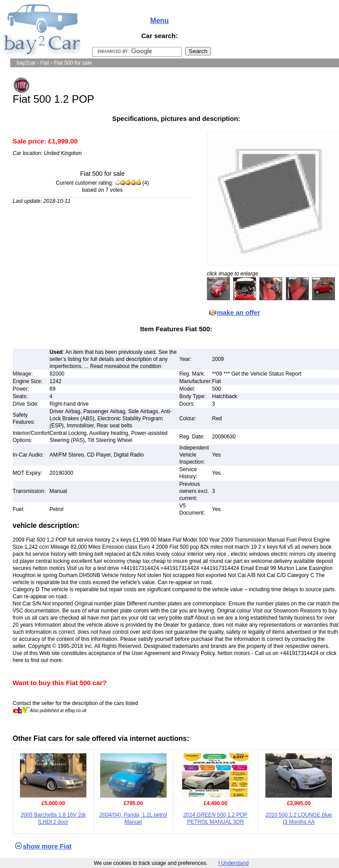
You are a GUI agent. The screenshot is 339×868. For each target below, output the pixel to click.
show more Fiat (47, 846)
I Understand (233, 863)
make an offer (239, 312)
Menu (160, 21)
